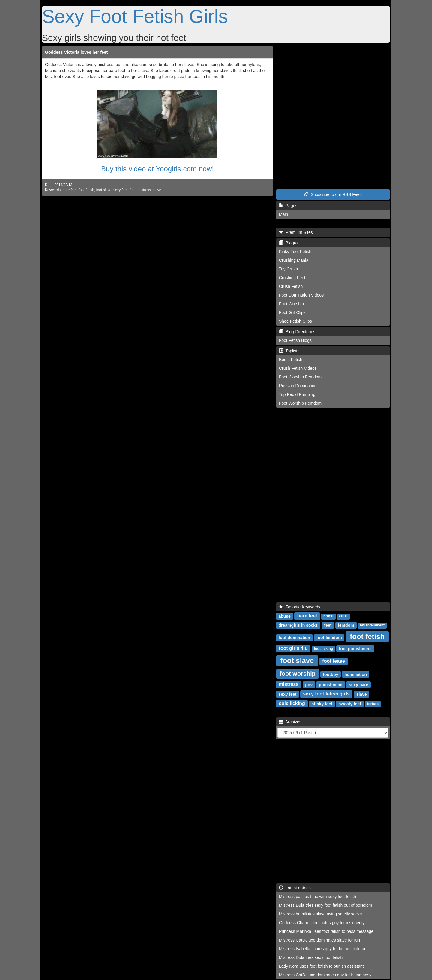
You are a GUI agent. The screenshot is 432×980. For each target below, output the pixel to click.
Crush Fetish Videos (298, 368)
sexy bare (359, 684)
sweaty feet (350, 704)
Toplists (289, 351)
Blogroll (289, 243)
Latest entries (295, 888)
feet (133, 190)
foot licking (323, 649)
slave (157, 190)
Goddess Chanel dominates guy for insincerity (322, 923)
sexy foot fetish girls (326, 694)
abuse (284, 616)
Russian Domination (298, 386)
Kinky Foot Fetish (295, 252)
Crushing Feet (292, 278)
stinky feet (322, 704)
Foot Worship (291, 304)
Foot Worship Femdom (300, 377)
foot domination (294, 637)
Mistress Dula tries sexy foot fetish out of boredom (325, 905)
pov (309, 684)
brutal (328, 616)
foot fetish (86, 190)
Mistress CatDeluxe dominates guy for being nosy (325, 975)
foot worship (298, 674)
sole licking (292, 703)
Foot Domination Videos (301, 295)
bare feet (70, 190)
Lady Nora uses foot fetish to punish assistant (321, 966)
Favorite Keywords (300, 607)
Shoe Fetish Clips (295, 321)
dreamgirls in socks (298, 625)
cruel (343, 616)
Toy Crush (288, 269)
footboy (330, 674)
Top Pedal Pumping (297, 394)
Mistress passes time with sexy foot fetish (318, 897)
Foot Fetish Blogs (295, 340)
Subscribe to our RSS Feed (333, 194)
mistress (144, 190)
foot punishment (355, 648)
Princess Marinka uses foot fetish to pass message (326, 931)
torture (373, 704)
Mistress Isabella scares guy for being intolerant (323, 949)
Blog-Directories (297, 332)
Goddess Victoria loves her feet (76, 52)
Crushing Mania (294, 260)
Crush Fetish (291, 286)
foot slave (104, 190)
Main (283, 214)
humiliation (356, 674)
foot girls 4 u (293, 648)
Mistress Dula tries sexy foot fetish (311, 957)
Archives (290, 722)
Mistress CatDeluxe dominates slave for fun (319, 940)
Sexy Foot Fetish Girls (135, 16)
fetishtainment (372, 625)
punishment (331, 684)
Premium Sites (296, 232)
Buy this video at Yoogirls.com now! (157, 169)
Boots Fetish (291, 360)
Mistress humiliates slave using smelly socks (320, 914)
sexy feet (121, 190)
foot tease (334, 661)
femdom (346, 625)
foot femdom (329, 637)
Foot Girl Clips (292, 312)
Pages (288, 206)
